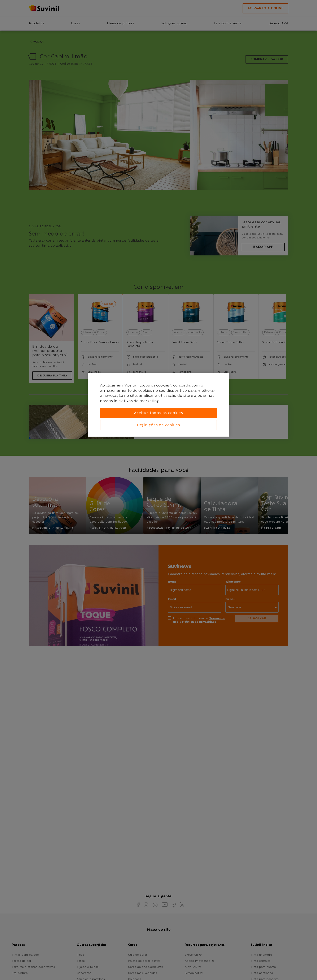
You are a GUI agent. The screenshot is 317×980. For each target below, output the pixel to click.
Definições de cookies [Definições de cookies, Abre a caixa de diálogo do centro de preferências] (158, 425)
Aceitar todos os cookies (158, 413)
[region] (159, 405)
